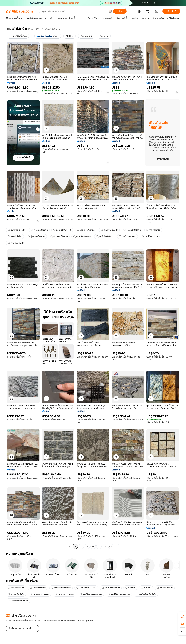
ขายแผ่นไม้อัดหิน (165, 588)
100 (111, 546)
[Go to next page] (117, 546)
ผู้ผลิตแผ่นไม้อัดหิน (36, 236)
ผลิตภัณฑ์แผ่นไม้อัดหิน (146, 594)
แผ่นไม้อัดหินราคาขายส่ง (91, 594)
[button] (110, 11)
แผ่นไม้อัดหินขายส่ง (62, 230)
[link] (182, 616)
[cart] (148, 12)
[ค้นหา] (120, 11)
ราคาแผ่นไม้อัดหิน (16, 230)
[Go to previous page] (69, 546)
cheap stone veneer (39, 594)
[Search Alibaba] (74, 11)
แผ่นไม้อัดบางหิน (150, 236)
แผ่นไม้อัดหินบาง (16, 588)
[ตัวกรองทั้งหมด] (18, 36)
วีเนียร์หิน (130, 588)
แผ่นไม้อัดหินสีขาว (82, 236)
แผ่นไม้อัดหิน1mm (128, 236)
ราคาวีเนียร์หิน (153, 230)
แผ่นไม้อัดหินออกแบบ (61, 588)
